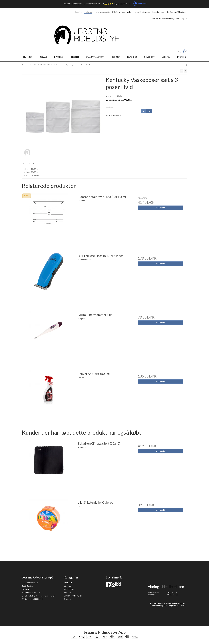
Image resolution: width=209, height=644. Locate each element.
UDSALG (68, 586)
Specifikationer (39, 164)
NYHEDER (68, 583)
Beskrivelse (27, 164)
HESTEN (67, 592)
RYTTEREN (69, 589)
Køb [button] (146, 111)
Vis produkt (160, 208)
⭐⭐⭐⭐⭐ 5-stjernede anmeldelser (118, 4)
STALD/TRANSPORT (73, 596)
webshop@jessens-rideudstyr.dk (41, 596)
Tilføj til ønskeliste (114, 115)
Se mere (67, 599)
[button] (182, 71)
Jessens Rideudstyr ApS (105, 632)
